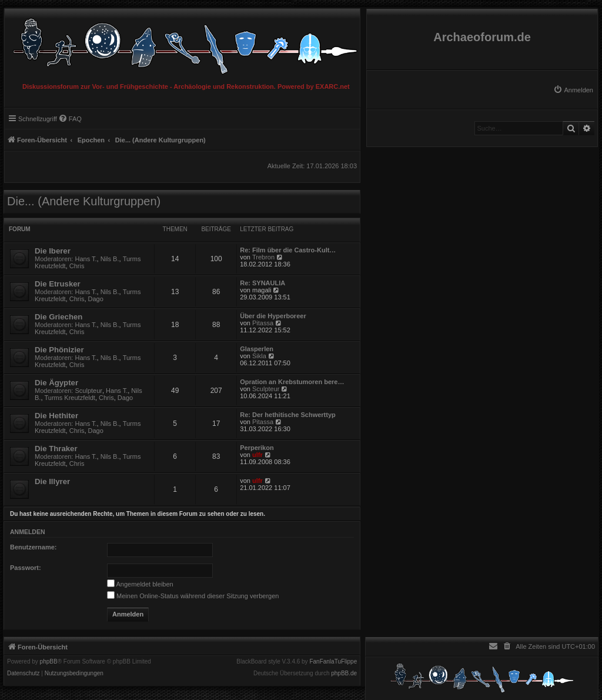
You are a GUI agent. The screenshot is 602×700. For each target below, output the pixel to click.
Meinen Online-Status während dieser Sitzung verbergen (193, 596)
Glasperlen (257, 349)
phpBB (49, 662)
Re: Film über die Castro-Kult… (288, 250)
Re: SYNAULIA (262, 283)
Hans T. (86, 259)
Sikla (259, 356)
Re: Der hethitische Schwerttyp (288, 415)
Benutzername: (33, 547)
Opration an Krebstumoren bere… (292, 382)
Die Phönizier (59, 350)
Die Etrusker (58, 284)
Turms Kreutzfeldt (70, 398)
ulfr (257, 455)
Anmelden (28, 532)
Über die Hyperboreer (273, 316)
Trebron (263, 257)
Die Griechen (58, 317)
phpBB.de (344, 674)
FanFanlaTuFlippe (333, 662)
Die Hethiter (56, 416)
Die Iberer (53, 251)
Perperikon (257, 448)
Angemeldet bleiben (140, 584)
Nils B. (110, 259)
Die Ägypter (56, 383)
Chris (77, 266)
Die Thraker (56, 449)
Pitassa (263, 323)
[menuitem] (573, 90)
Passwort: (26, 568)
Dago (96, 299)
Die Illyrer (52, 481)
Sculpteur (89, 391)
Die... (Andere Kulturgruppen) (84, 201)
